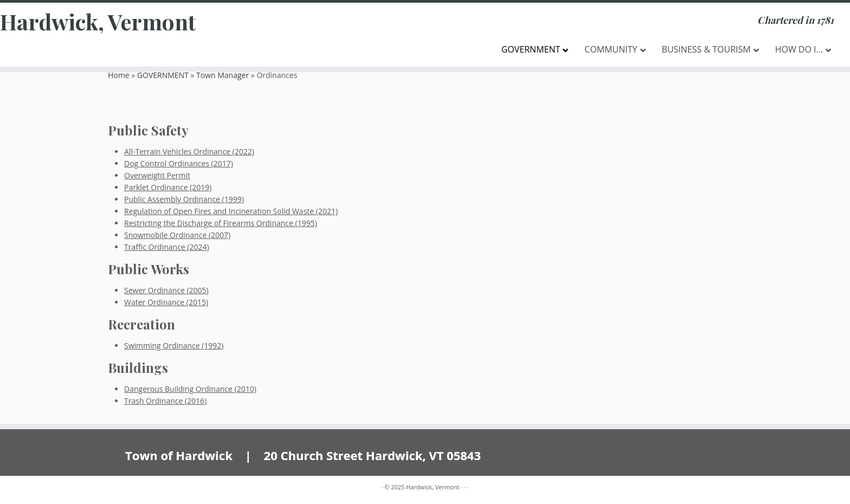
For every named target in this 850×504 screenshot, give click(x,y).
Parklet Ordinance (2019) (168, 187)
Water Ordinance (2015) (166, 302)
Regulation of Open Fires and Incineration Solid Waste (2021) (231, 211)
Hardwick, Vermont (98, 22)
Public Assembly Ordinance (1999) (184, 199)
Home (119, 75)
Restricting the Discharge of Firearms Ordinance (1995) (221, 223)
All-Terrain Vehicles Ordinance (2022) (189, 151)
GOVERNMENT (163, 75)
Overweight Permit (157, 175)
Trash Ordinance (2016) (165, 401)
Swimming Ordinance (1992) (174, 345)
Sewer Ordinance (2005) (166, 290)
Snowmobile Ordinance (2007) (177, 235)
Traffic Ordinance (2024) (167, 247)
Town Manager (223, 75)
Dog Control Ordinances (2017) (179, 163)
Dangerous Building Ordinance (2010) (190, 389)
